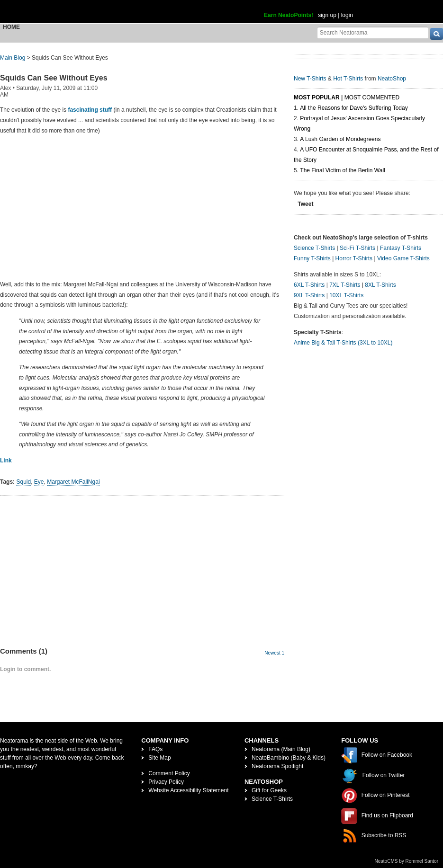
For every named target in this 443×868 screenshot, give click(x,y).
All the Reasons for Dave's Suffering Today (354, 108)
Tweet (305, 204)
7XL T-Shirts (345, 285)
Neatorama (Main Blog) (281, 749)
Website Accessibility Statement (188, 790)
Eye (39, 482)
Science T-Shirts (314, 248)
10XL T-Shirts (346, 295)
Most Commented (372, 97)
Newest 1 (274, 653)
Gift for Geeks (269, 790)
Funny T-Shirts (312, 258)
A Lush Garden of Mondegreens (340, 139)
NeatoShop (392, 79)
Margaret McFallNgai (73, 482)
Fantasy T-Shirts (401, 248)
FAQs (155, 749)
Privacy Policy (166, 782)
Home (11, 27)
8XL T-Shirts (380, 285)
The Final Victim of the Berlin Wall (342, 170)
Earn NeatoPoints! (289, 15)
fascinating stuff (90, 110)
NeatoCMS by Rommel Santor (407, 861)
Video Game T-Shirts (403, 258)
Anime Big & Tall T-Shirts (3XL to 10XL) (343, 343)
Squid (23, 482)
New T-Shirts (310, 79)
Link (6, 461)
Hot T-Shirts (348, 79)
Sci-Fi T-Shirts (357, 248)
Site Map (159, 758)
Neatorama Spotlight (277, 766)
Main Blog (13, 58)
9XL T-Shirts (309, 295)
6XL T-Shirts (309, 285)
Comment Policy (169, 773)
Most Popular (317, 97)
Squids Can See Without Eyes (54, 78)
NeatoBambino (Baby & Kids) (289, 758)
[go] (437, 34)
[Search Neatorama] (373, 32)
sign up (327, 15)
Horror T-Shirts (354, 258)
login (347, 15)
